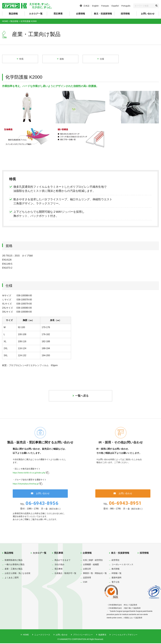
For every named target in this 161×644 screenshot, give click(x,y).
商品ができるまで (62, 561)
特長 (20, 59)
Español (115, 6)
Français (105, 6)
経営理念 (116, 561)
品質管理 (87, 578)
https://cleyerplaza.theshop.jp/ (26, 484)
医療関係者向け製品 (14, 561)
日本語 (86, 6)
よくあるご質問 (12, 578)
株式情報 (116, 570)
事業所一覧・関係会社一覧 (95, 574)
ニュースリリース (42, 635)
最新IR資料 (117, 578)
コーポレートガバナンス (122, 565)
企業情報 (87, 554)
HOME (26, 635)
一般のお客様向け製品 (15, 565)
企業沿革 (87, 570)
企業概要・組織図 (91, 565)
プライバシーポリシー (83, 635)
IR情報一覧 (117, 574)
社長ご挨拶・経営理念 (93, 561)
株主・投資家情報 (120, 554)
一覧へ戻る (80, 396)
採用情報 (125, 14)
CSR (85, 583)
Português (126, 6)
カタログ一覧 (36, 14)
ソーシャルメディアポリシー (125, 635)
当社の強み (59, 565)
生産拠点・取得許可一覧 (65, 574)
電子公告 (116, 583)
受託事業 (59, 554)
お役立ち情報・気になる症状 (18, 574)
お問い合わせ (148, 14)
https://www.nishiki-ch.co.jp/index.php (29, 473)
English (95, 6)
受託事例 (58, 570)
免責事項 (102, 635)
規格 (60, 59)
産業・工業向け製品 (14, 570)
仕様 (101, 59)
